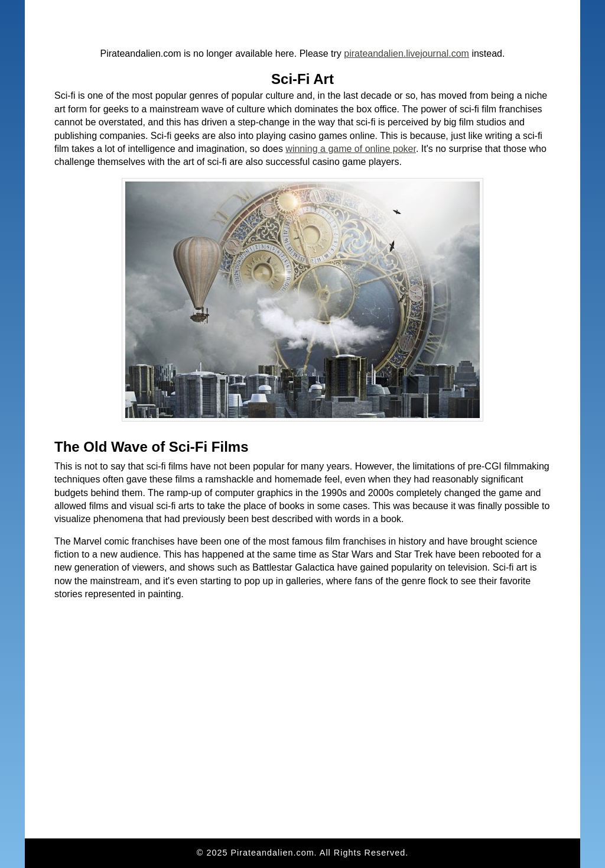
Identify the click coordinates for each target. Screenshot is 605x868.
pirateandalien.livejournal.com (406, 54)
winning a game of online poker (351, 149)
